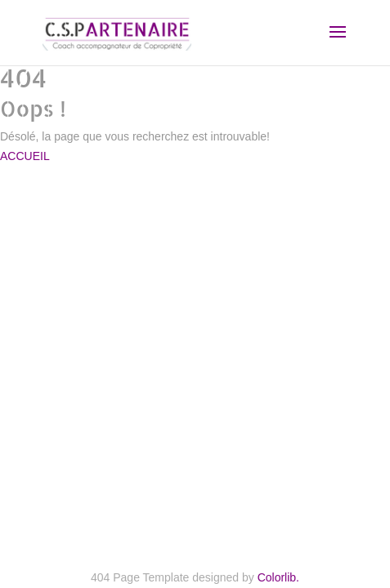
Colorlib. (278, 577)
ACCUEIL (25, 156)
